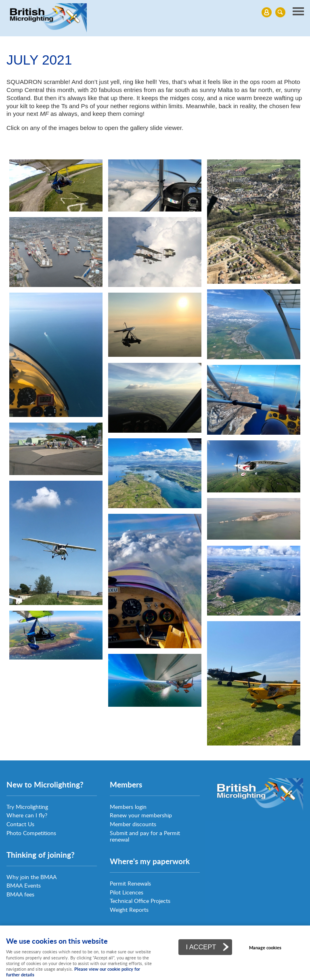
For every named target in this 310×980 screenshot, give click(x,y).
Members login (128, 807)
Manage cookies (265, 948)
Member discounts (133, 824)
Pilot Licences (127, 892)
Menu (153, 12)
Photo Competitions (31, 833)
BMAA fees (20, 894)
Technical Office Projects (140, 901)
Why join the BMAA (31, 877)
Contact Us (20, 824)
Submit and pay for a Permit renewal (145, 836)
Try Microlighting (27, 807)
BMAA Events (24, 885)
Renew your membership (141, 815)
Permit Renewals (130, 883)
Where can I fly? (27, 815)
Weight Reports (129, 910)
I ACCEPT (201, 947)
